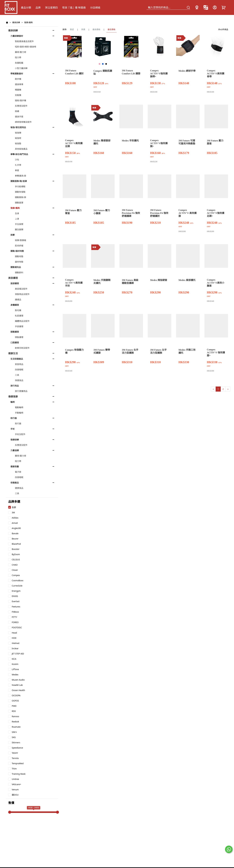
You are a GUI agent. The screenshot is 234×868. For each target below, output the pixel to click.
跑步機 (18, 79)
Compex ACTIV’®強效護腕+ (159, 143)
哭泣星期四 (51, 8)
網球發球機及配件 (23, 122)
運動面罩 (19, 203)
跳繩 (17, 111)
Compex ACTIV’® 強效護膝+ (216, 353)
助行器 (14, 418)
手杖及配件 (20, 434)
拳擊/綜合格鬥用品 (19, 154)
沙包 (17, 160)
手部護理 (19, 326)
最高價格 (96, 29)
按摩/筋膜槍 (21, 240)
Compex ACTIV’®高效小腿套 (216, 283)
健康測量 (15, 466)
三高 (17, 375)
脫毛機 (18, 310)
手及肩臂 (19, 224)
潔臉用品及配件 (22, 294)
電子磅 (18, 472)
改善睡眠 (19, 370)
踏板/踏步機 (21, 100)
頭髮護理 (15, 332)
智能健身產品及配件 (24, 41)
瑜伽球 (18, 138)
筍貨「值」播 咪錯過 (74, 8)
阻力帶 (18, 57)
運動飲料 (19, 272)
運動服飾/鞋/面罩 (19, 181)
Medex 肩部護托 (187, 280)
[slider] (10, 812)
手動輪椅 (19, 413)
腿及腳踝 (19, 229)
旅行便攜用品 (21, 391)
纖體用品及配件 (22, 321)
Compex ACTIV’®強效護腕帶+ (159, 74)
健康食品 (19, 488)
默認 (72, 29)
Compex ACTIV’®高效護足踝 (74, 143)
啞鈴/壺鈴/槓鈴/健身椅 (26, 47)
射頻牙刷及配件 (22, 348)
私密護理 (19, 316)
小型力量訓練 (21, 68)
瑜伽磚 (18, 133)
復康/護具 (28, 22)
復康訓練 (15, 440)
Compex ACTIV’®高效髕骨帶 (216, 74)
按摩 (13, 235)
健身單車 (19, 84)
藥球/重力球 (21, 52)
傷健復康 (13, 397)
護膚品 (18, 300)
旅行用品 (15, 386)
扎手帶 (18, 165)
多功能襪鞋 (20, 186)
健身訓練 (16, 22)
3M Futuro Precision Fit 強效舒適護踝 (131, 213)
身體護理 (15, 305)
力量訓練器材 (17, 36)
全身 (17, 213)
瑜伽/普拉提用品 (18, 127)
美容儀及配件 (21, 289)
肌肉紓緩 (19, 246)
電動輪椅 (19, 407)
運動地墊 (19, 256)
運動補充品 (16, 267)
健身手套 (19, 117)
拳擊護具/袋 (21, 176)
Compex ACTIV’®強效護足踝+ (216, 213)
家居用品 (19, 364)
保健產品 (15, 483)
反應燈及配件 (21, 106)
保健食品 (19, 380)
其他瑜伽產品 (21, 149)
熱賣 (83, 29)
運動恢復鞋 (20, 192)
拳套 (17, 170)
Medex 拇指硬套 (159, 280)
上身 (17, 219)
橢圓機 (18, 90)
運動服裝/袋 (21, 197)
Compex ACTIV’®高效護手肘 (74, 283)
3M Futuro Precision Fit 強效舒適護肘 (159, 213)
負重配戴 (19, 63)
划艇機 (18, 95)
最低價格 (111, 29)
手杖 (13, 429)
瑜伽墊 (18, 143)
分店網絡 (95, 8)
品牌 (38, 8)
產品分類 (26, 8)
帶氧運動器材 (17, 74)
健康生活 (13, 353)
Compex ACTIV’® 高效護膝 (188, 213)
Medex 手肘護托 (130, 141)
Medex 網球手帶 (187, 71)
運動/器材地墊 (17, 251)
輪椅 (13, 402)
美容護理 (13, 278)
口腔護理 (15, 343)
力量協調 (15, 450)
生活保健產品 (17, 359)
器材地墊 (19, 262)
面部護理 (15, 283)
